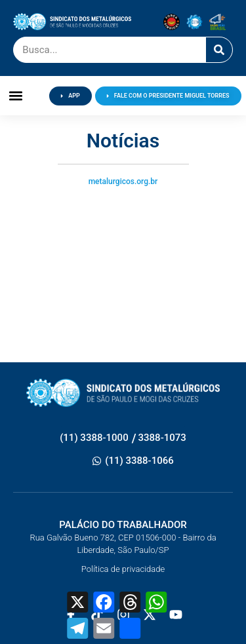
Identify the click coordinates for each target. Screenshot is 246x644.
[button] (16, 96)
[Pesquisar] (219, 50)
